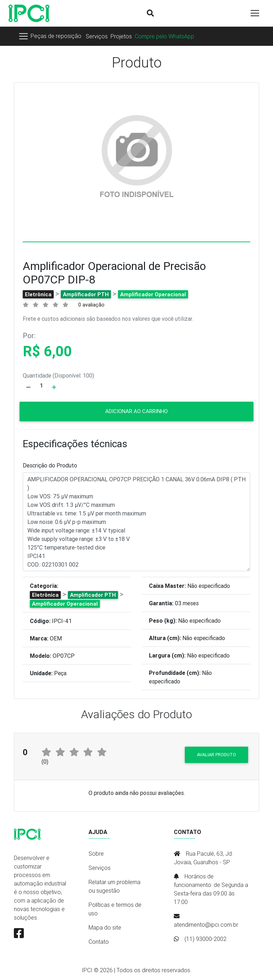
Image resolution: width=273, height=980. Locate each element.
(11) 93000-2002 (205, 939)
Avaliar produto (216, 755)
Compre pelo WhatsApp (164, 36)
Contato (99, 942)
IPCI (87, 970)
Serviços (97, 36)
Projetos (121, 36)
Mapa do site (105, 927)
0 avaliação (91, 305)
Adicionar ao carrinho (136, 411)
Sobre (96, 854)
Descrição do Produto (50, 465)
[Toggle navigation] (50, 36)
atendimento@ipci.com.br (206, 925)
